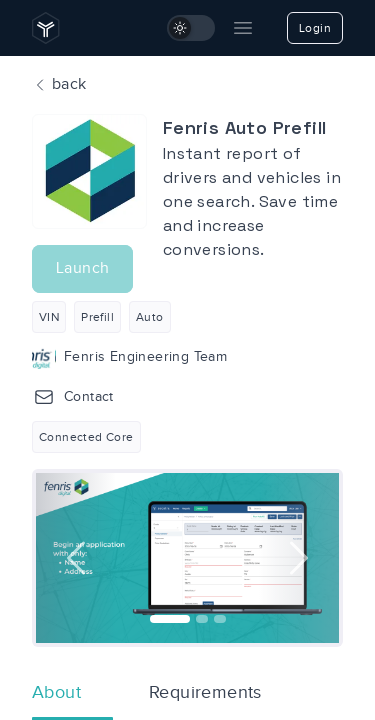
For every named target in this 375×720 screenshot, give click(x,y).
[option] (187, 558)
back (59, 85)
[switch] (191, 28)
